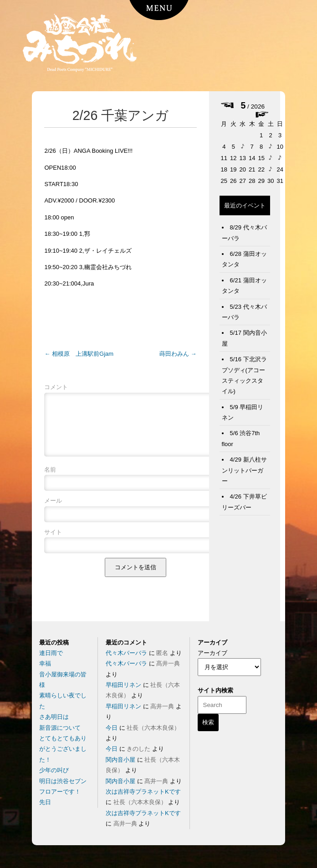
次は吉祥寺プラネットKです (143, 792)
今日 (112, 728)
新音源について (60, 728)
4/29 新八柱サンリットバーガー (244, 470)
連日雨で (51, 653)
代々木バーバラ (126, 653)
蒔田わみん (178, 354)
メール (53, 512)
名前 (50, 481)
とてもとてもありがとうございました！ (63, 749)
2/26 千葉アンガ (121, 115)
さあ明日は (54, 717)
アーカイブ (212, 653)
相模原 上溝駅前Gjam (79, 354)
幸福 (45, 663)
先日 (45, 802)
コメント (56, 387)
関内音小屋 (120, 760)
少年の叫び (54, 770)
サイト (53, 543)
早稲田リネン (123, 685)
